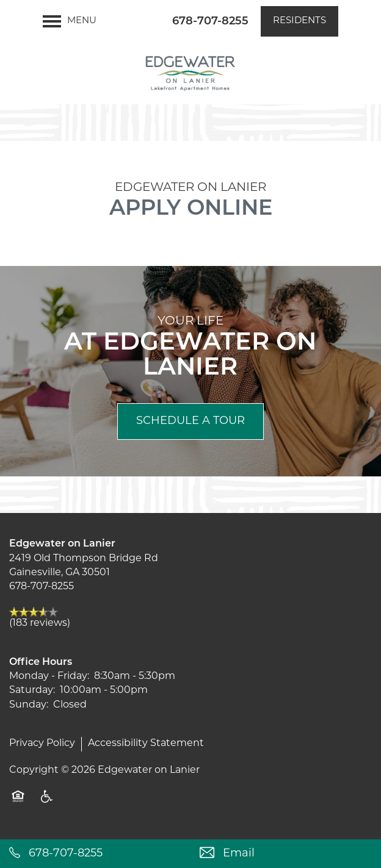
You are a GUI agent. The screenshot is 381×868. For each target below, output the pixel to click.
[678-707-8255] (95, 854)
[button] (299, 21)
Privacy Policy (42, 744)
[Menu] (70, 21)
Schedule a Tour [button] (191, 421)
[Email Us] (286, 854)
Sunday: (29, 705)
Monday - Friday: (49, 676)
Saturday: (32, 690)
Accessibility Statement (146, 744)
